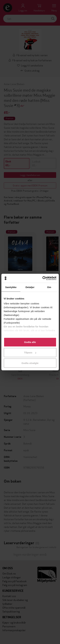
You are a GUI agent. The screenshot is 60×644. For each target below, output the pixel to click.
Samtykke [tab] (11, 287)
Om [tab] (49, 287)
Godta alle (30, 342)
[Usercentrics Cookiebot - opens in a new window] (43, 278)
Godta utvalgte (30, 363)
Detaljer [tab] (30, 287)
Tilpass (30, 353)
